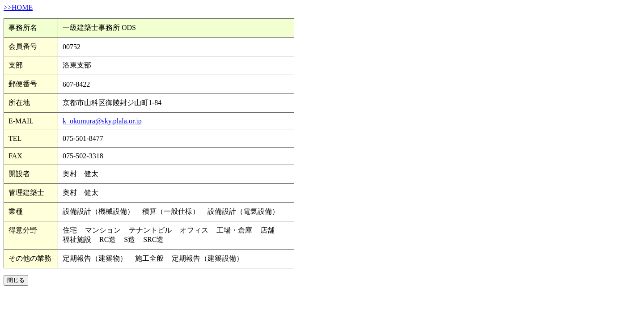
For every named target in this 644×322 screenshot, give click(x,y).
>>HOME (18, 7)
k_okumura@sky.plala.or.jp (102, 121)
